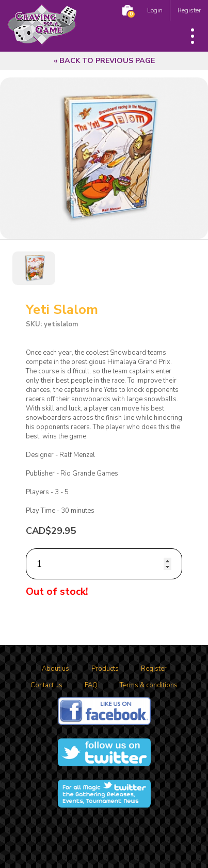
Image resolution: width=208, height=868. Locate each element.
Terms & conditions (149, 685)
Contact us (46, 685)
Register (189, 10)
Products (105, 669)
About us (55, 669)
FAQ (91, 685)
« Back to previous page (104, 61)
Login (155, 10)
